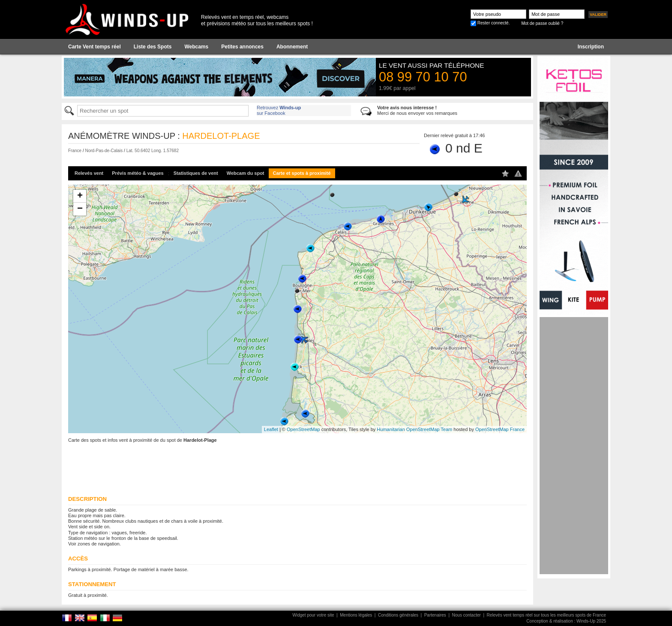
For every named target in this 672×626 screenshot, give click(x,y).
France (75, 151)
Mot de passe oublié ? (542, 23)
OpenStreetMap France (500, 429)
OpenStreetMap (303, 429)
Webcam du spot (246, 173)
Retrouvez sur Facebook (279, 110)
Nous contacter (466, 615)
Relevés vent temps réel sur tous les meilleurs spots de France (546, 615)
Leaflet (271, 429)
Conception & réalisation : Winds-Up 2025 (566, 621)
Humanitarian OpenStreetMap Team (414, 429)
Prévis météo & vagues (138, 173)
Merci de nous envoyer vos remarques (417, 110)
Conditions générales (398, 615)
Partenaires (435, 615)
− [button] (80, 209)
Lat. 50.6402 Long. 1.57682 (153, 151)
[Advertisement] (574, 446)
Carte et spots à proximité (302, 173)
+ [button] (80, 196)
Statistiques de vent (196, 173)
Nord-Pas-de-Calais (104, 151)
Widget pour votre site (313, 615)
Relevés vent (89, 173)
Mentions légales (356, 615)
